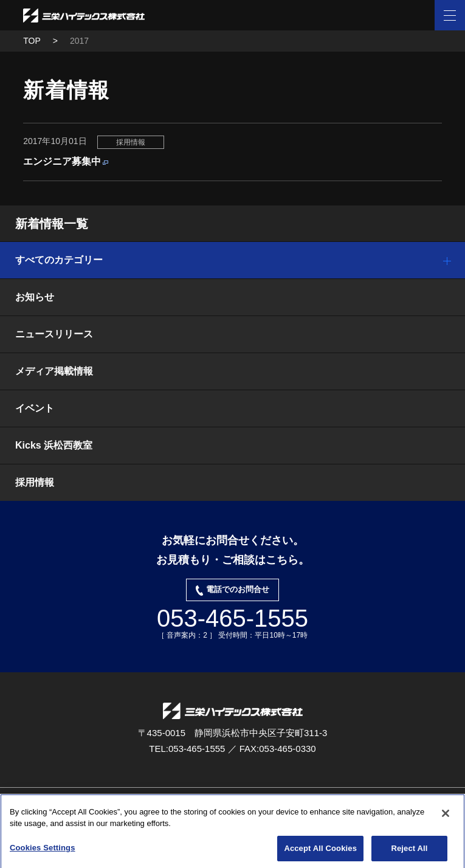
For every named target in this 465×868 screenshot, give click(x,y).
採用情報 (35, 482)
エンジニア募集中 (62, 161)
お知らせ (35, 297)
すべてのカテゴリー (59, 260)
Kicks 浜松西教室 (54, 445)
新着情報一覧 (52, 224)
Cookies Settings (43, 850)
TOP (32, 41)
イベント (35, 408)
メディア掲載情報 (54, 371)
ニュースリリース (54, 334)
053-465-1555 (232, 618)
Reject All (409, 851)
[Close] (446, 816)
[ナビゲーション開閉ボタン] (450, 15)
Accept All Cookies (320, 851)
